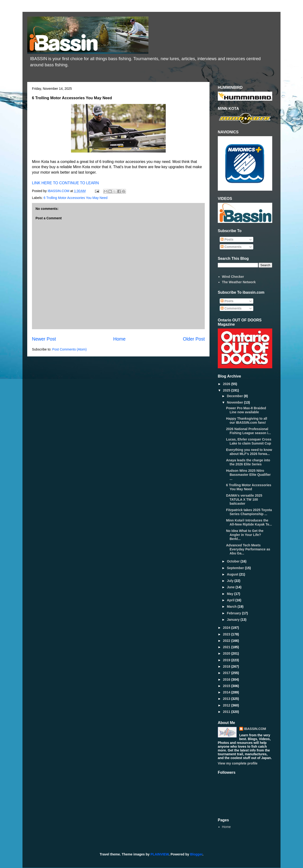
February (234, 613)
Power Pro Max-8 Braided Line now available (246, 410)
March (232, 607)
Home (119, 339)
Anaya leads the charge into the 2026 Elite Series (248, 462)
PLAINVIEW (160, 854)
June (231, 587)
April (231, 600)
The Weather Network (239, 282)
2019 (227, 660)
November (235, 402)
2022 (227, 641)
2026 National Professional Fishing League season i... (248, 431)
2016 (227, 679)
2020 (227, 653)
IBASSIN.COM (59, 191)
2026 (227, 384)
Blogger (196, 854)
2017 (227, 673)
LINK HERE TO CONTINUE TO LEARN (65, 183)
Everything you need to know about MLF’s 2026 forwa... (249, 452)
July (231, 581)
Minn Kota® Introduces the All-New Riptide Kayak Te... (249, 522)
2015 (227, 686)
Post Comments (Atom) (69, 349)
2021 (227, 647)
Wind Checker (233, 277)
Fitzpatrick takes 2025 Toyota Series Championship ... (249, 512)
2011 (227, 712)
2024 (227, 628)
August (233, 574)
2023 (227, 634)
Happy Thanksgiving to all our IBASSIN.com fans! (247, 421)
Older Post (194, 339)
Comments (231, 247)
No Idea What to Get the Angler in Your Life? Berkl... (245, 535)
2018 (227, 666)
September (236, 568)
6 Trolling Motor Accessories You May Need (76, 198)
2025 (227, 390)
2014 (227, 692)
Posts (227, 239)
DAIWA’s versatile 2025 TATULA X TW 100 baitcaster (244, 499)
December (235, 396)
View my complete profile (238, 763)
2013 (227, 699)
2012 (227, 705)
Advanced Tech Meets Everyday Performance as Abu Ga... (248, 549)
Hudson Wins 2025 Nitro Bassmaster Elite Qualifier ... (248, 475)
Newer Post (44, 339)
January (234, 620)
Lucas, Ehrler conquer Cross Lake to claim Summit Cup (249, 441)
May (230, 594)
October (234, 561)
